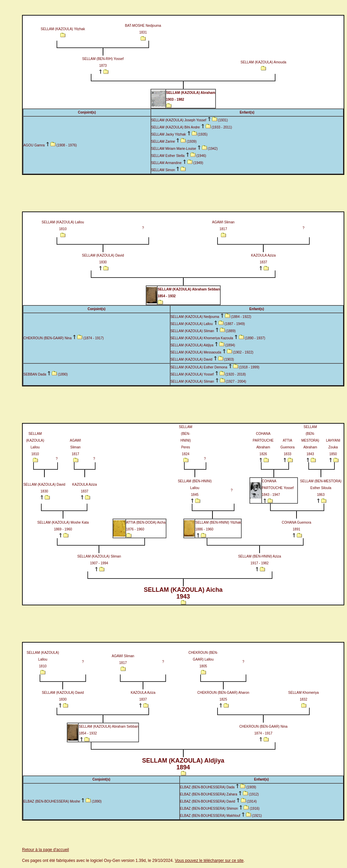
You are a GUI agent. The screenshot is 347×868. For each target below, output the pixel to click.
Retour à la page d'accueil (45, 850)
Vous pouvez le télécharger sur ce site (209, 861)
